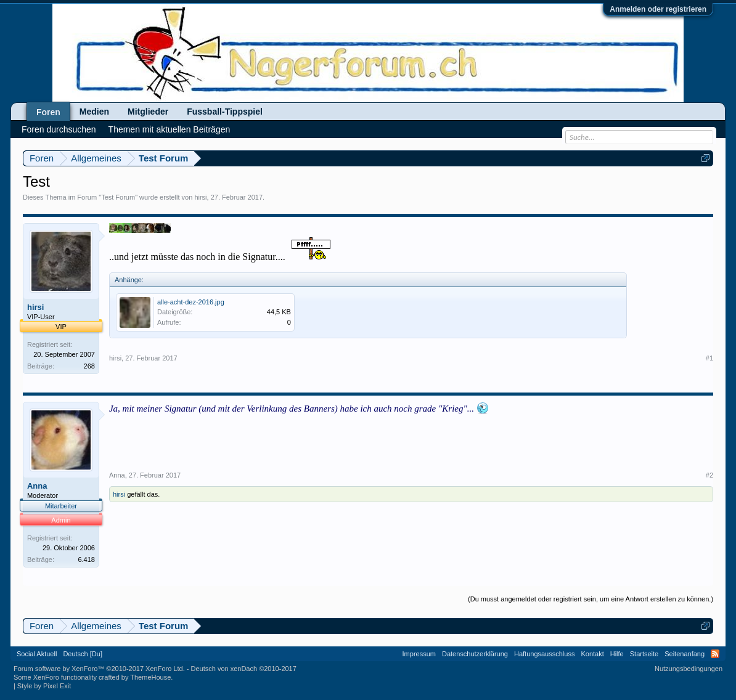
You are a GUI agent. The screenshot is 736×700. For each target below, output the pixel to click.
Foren (48, 112)
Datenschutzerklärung (475, 654)
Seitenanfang (685, 654)
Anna (37, 486)
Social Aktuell (37, 654)
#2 (709, 475)
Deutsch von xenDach (243, 669)
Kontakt (592, 654)
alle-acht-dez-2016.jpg (191, 302)
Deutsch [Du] (83, 654)
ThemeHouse (150, 677)
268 (89, 366)
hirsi (200, 197)
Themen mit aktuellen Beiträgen (170, 129)
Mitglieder (148, 112)
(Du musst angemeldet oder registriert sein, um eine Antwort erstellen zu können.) (591, 599)
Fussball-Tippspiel (225, 112)
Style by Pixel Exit (44, 686)
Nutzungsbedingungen (689, 669)
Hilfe (617, 654)
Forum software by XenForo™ (99, 669)
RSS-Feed (715, 654)
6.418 (86, 560)
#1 (709, 358)
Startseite (644, 654)
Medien (94, 112)
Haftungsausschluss (544, 654)
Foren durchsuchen (59, 129)
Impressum (419, 654)
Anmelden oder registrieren (658, 9)
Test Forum (118, 197)
